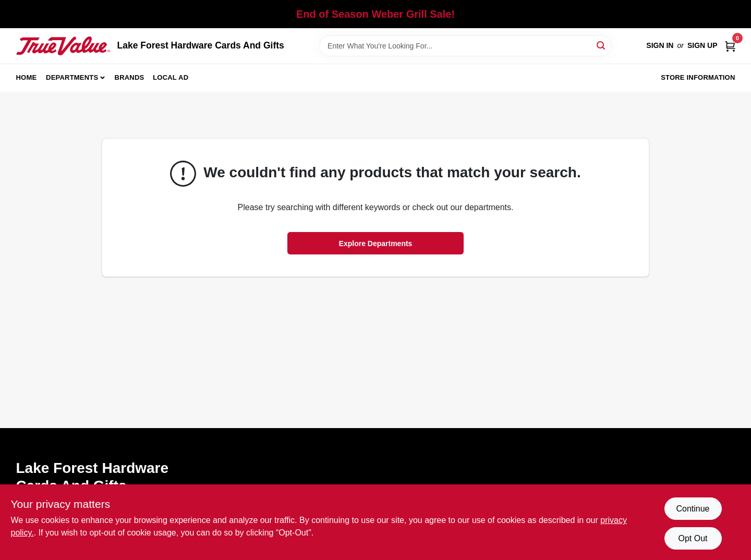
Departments (72, 77)
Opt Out (693, 538)
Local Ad (171, 77)
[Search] (602, 45)
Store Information (698, 77)
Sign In (660, 45)
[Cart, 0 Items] (730, 46)
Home (27, 77)
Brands (130, 77)
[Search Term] (465, 46)
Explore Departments (376, 244)
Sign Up (702, 45)
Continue (693, 509)
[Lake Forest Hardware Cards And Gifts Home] (63, 46)
